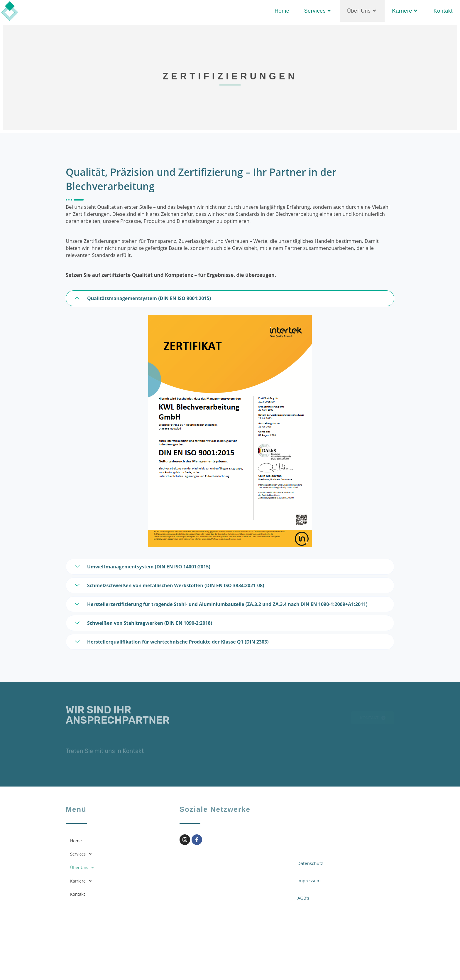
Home (76, 841)
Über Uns (84, 868)
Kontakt (78, 894)
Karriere (82, 881)
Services (82, 854)
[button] (118, 854)
